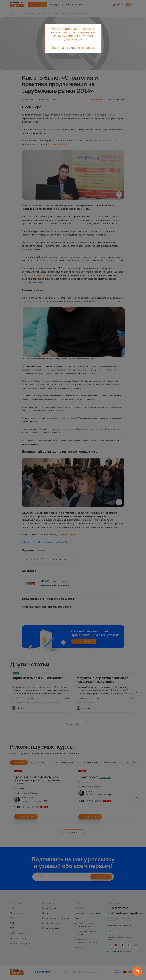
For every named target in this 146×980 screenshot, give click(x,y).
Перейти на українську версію (73, 48)
